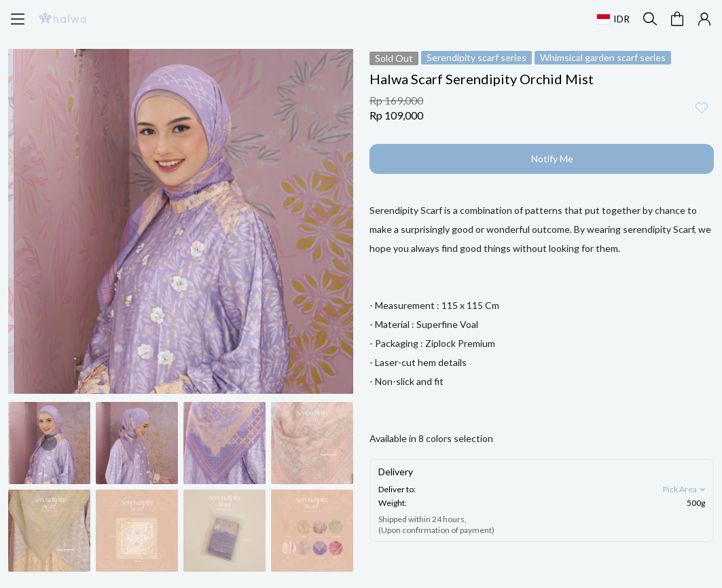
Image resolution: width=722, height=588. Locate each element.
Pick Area (685, 490)
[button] (677, 19)
